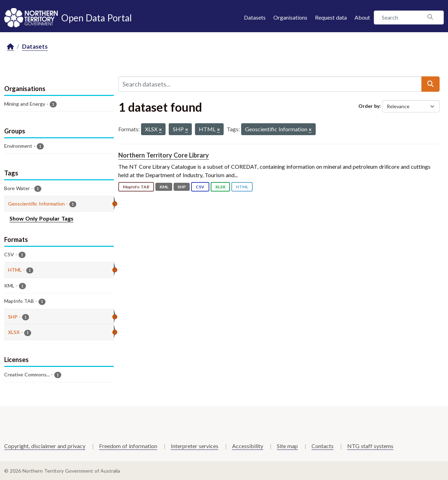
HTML (242, 187)
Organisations (290, 17)
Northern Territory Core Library (164, 155)
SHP (182, 187)
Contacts (323, 446)
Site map (287, 446)
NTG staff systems (370, 446)
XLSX (220, 187)
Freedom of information (128, 446)
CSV (200, 187)
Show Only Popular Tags (41, 218)
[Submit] (430, 84)
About (362, 17)
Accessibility (248, 446)
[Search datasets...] (270, 84)
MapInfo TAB (136, 187)
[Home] (10, 47)
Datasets (255, 17)
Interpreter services (195, 446)
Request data (331, 17)
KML (164, 187)
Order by (369, 106)
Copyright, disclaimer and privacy (45, 446)
